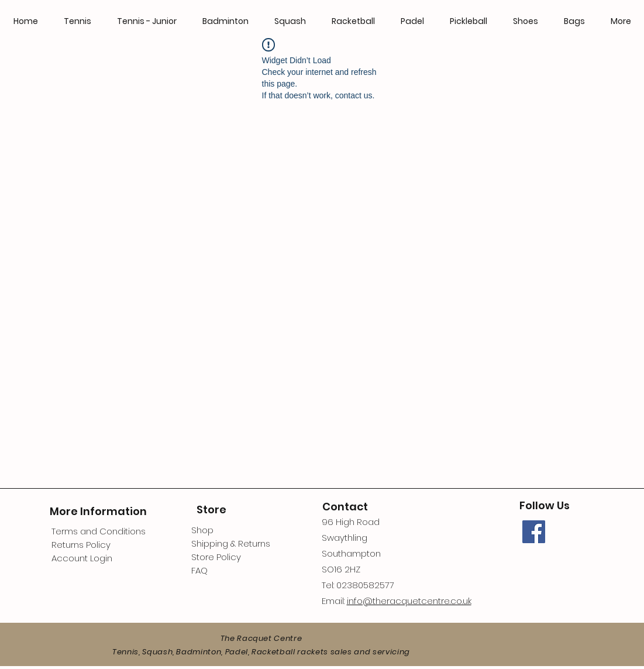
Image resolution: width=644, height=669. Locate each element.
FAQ (199, 570)
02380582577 (365, 585)
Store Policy (216, 557)
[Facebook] (534, 532)
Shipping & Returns (231, 543)
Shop (202, 530)
